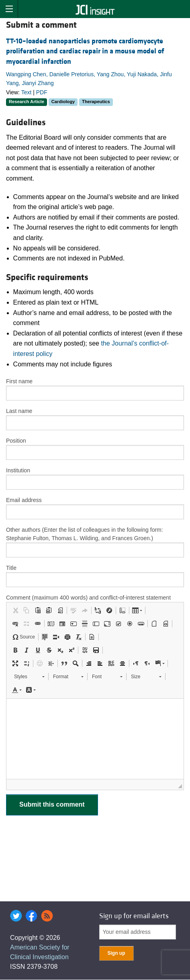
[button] (15, 610)
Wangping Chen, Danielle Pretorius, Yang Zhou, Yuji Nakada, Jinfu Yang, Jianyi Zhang (89, 79)
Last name (19, 411)
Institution (18, 470)
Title (11, 568)
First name (19, 381)
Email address (24, 500)
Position (16, 441)
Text (27, 92)
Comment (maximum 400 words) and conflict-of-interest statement (88, 598)
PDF (42, 92)
